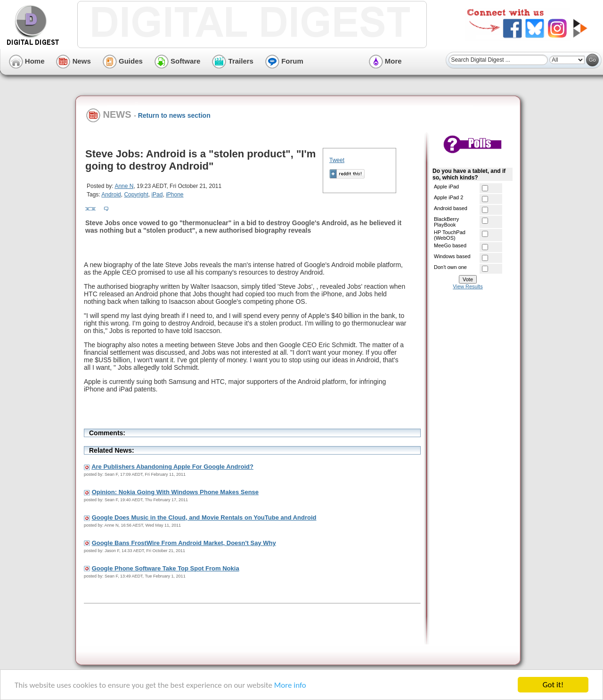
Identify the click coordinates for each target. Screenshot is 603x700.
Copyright (136, 195)
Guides (123, 61)
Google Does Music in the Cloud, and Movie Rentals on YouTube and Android (204, 517)
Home (27, 61)
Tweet (337, 160)
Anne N (124, 186)
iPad (157, 195)
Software (178, 61)
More (385, 61)
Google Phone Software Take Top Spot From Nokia (166, 568)
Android (111, 195)
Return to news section (174, 115)
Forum (284, 61)
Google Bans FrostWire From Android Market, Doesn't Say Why (184, 543)
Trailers (233, 61)
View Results (468, 286)
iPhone (175, 195)
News (73, 61)
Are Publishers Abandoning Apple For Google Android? (172, 467)
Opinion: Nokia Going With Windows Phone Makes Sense (175, 492)
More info (290, 685)
